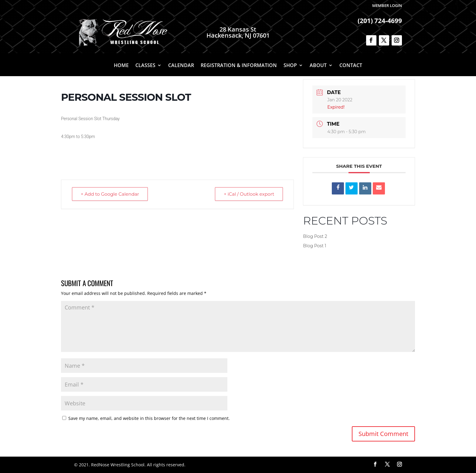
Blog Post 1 (314, 246)
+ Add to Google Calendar (110, 194)
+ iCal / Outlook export (249, 194)
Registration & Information (239, 66)
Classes (145, 66)
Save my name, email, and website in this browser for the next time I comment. (149, 418)
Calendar (181, 66)
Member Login (387, 5)
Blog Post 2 (315, 236)
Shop (290, 66)
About (318, 66)
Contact (351, 66)
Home (121, 66)
